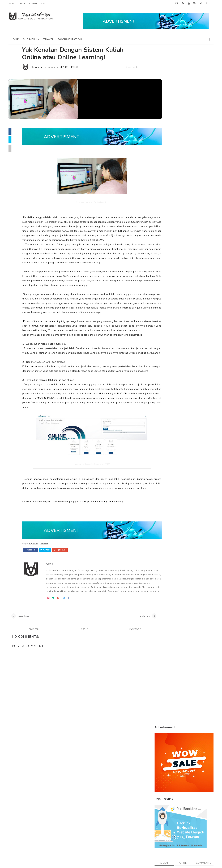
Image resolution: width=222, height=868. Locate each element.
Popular (183, 185)
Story (161, 354)
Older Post (131, 660)
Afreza (161, 242)
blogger (32, 674)
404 (44, 3)
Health (161, 289)
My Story (163, 318)
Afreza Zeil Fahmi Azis (44, 863)
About (23, 3)
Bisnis (161, 260)
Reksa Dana (165, 336)
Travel (161, 371)
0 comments (137, 67)
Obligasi (163, 324)
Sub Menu (31, 39)
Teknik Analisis (167, 360)
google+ (65, 585)
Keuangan (164, 313)
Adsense (163, 236)
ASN (160, 248)
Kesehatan (164, 307)
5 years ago (55, 67)
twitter (50, 585)
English (162, 277)
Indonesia (163, 295)
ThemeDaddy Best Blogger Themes (111, 863)
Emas (160, 272)
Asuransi (163, 254)
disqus (78, 674)
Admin (44, 67)
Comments (203, 185)
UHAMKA (122, 432)
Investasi (163, 301)
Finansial (163, 283)
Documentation (71, 39)
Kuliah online (35, 337)
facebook (35, 585)
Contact (34, 3)
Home (12, 3)
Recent (163, 185)
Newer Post (24, 660)
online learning (57, 337)
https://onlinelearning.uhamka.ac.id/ (108, 540)
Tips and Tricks (167, 366)
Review (79, 67)
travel (50, 39)
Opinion (69, 67)
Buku (160, 266)
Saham (161, 348)
